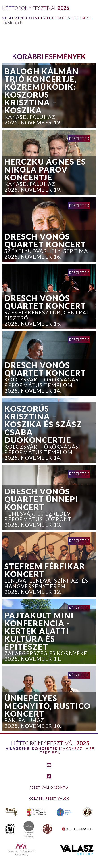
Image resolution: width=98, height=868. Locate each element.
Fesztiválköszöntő (49, 788)
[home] (49, 13)
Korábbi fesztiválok (49, 798)
